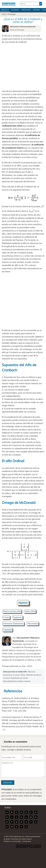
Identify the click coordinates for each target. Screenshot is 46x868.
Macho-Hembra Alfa (12, 611)
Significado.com (9, 4)
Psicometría (33, 624)
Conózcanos (27, 841)
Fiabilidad (7, 630)
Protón (6, 617)
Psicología (26, 10)
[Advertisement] (23, 67)
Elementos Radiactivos (13, 624)
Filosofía (15, 10)
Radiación (18, 617)
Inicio (4, 14)
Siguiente (23, 603)
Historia (36, 10)
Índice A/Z (5, 10)
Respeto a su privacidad (12, 841)
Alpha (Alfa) (30, 611)
